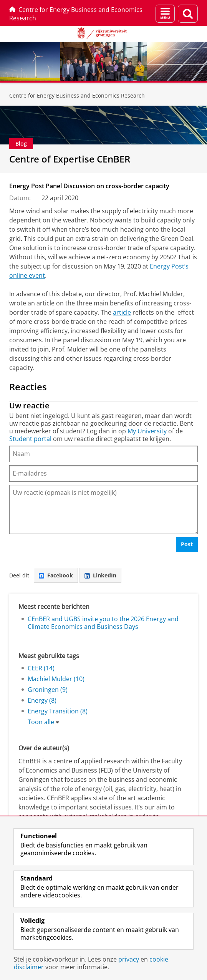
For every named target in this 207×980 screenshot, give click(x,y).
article (122, 312)
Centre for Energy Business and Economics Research (76, 14)
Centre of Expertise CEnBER (70, 159)
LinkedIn (100, 575)
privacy (129, 959)
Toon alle (41, 722)
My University (147, 431)
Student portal (30, 439)
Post (187, 544)
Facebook (56, 575)
